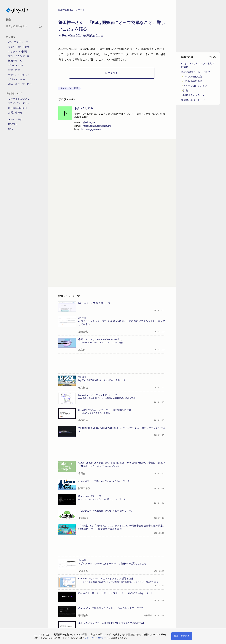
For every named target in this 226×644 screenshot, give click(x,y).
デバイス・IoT (16, 65)
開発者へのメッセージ (193, 101)
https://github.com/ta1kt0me (97, 127)
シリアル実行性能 (193, 78)
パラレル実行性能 (193, 82)
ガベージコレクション (195, 87)
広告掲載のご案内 (18, 108)
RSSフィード (15, 124)
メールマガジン (16, 119)
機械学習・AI (15, 61)
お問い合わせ (15, 113)
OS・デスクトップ (18, 42)
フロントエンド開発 (19, 47)
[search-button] (40, 27)
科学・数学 (14, 70)
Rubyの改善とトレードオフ (196, 73)
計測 (186, 92)
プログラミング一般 (19, 56)
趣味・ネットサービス (20, 84)
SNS (11, 129)
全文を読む (112, 74)
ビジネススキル (16, 79)
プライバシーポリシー (20, 103)
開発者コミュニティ (194, 96)
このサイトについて (19, 99)
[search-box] (24, 26)
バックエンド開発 (18, 52)
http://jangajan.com (91, 130)
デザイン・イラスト (19, 75)
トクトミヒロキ (84, 109)
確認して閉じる (182, 636)
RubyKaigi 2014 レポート (72, 11)
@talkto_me (89, 124)
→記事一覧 (64, 618)
